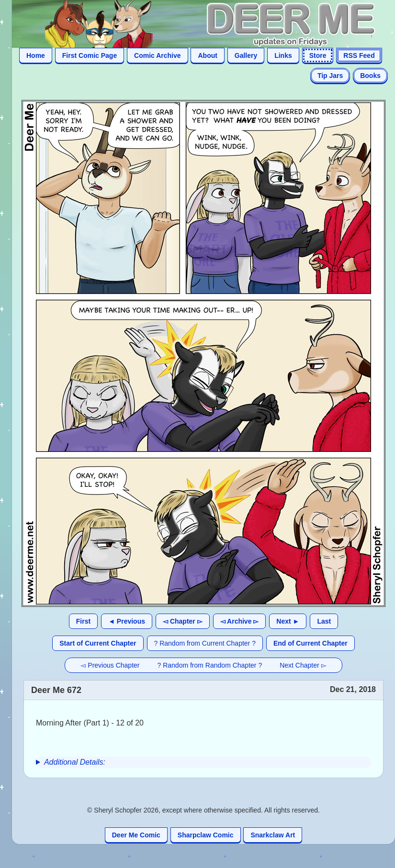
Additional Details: (75, 762)
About (207, 55)
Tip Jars (330, 76)
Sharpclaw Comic (206, 835)
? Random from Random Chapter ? (210, 665)
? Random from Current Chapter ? (205, 643)
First (83, 621)
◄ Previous (127, 621)
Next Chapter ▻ (303, 665)
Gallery (246, 55)
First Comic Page (90, 55)
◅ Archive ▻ (240, 621)
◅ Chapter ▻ (183, 621)
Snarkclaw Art (273, 835)
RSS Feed (359, 55)
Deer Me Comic (136, 835)
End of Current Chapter (310, 643)
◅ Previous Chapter (110, 665)
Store (318, 55)
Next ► (288, 621)
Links (283, 55)
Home (36, 55)
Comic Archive (158, 55)
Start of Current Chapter (98, 643)
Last (324, 621)
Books (370, 76)
